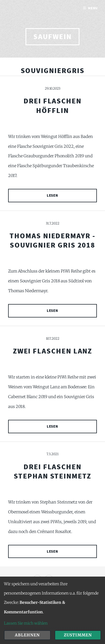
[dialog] (53, 610)
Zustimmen (78, 635)
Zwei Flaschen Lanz (53, 351)
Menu (93, 8)
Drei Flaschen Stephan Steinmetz (53, 471)
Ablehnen (27, 635)
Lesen (53, 195)
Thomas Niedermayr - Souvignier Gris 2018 (53, 240)
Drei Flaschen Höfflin (53, 106)
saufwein (52, 37)
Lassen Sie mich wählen (26, 623)
